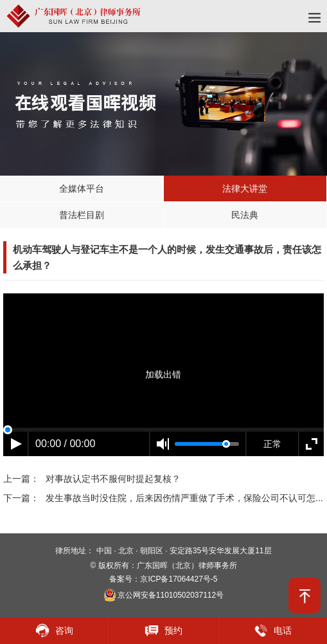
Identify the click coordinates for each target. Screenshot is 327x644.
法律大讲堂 (245, 189)
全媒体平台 (82, 189)
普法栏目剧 (82, 215)
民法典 (245, 215)
